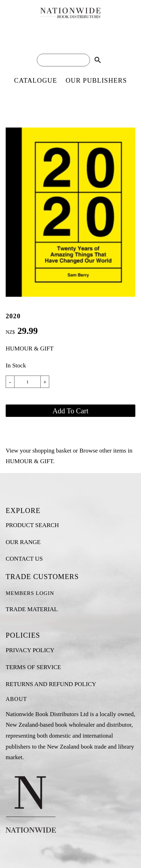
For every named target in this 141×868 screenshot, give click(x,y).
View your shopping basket (38, 451)
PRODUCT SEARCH (32, 525)
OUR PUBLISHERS (96, 80)
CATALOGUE (36, 80)
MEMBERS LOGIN (30, 593)
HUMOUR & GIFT (30, 349)
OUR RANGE (23, 542)
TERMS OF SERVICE (33, 667)
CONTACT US (24, 559)
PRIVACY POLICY (30, 650)
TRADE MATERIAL (32, 609)
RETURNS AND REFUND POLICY (51, 684)
